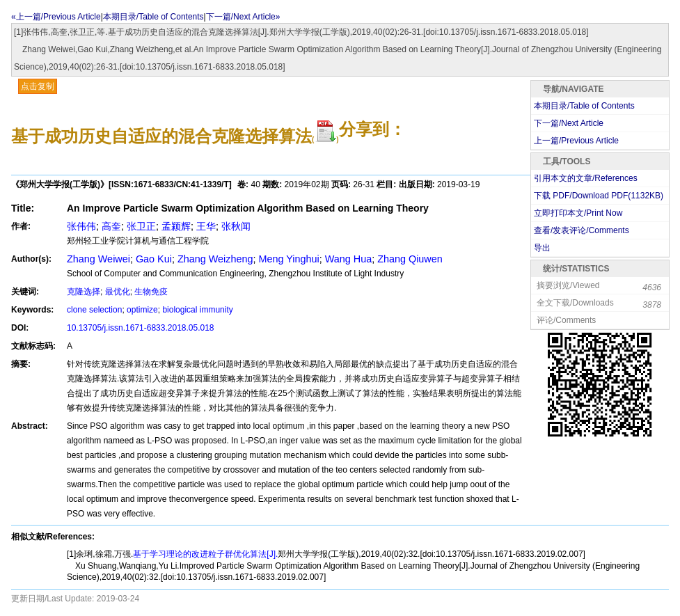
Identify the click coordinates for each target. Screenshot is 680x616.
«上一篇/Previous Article (56, 17)
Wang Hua (348, 259)
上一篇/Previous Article (576, 141)
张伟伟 (81, 226)
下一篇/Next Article (569, 123)
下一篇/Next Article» (243, 17)
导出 (542, 248)
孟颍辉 (176, 226)
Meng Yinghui (288, 259)
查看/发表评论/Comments (582, 230)
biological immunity (197, 310)
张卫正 (141, 226)
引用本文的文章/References (586, 178)
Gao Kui (154, 259)
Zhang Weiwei (98, 259)
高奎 (111, 226)
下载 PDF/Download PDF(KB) (599, 196)
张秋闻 (236, 226)
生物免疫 (151, 292)
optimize (142, 310)
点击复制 (38, 86)
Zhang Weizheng (215, 259)
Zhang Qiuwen (410, 259)
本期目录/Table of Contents (153, 17)
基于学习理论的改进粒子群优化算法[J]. (205, 554)
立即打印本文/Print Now (578, 213)
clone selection (94, 310)
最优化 (118, 292)
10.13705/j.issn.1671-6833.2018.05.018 (141, 328)
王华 (206, 226)
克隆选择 (84, 292)
